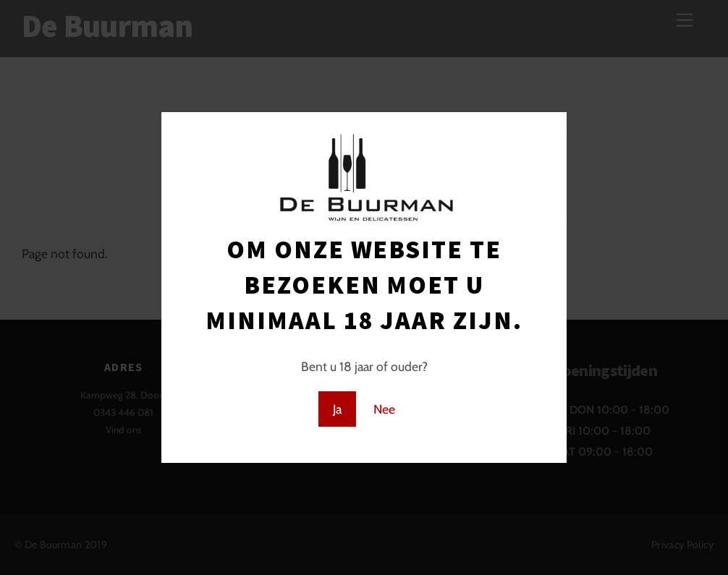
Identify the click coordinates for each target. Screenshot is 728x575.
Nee (384, 409)
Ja (337, 409)
